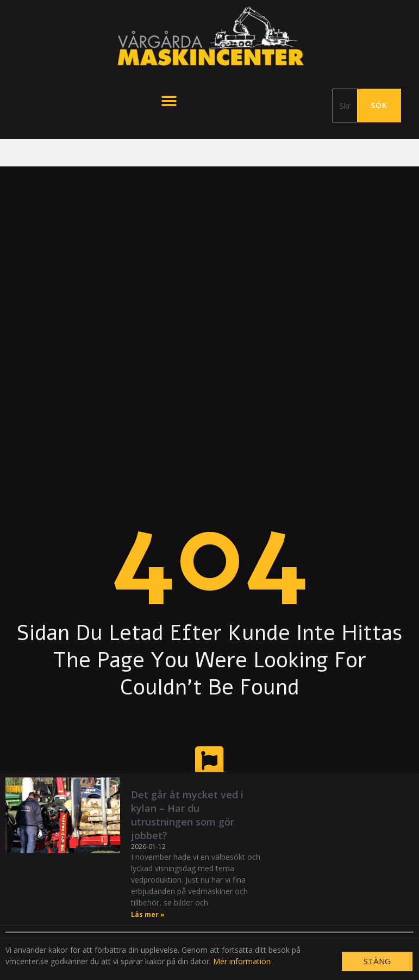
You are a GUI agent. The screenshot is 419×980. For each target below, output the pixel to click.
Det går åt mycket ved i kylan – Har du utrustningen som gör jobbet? (187, 826)
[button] (169, 101)
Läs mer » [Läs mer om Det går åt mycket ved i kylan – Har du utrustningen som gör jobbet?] (148, 926)
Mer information (242, 973)
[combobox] (345, 106)
